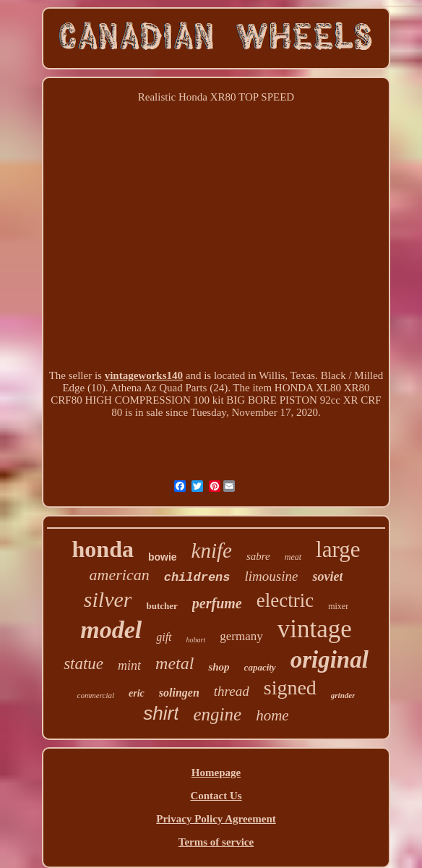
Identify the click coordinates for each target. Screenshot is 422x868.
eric (137, 693)
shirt (161, 713)
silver (108, 599)
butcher (162, 606)
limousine (272, 576)
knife (212, 550)
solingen (179, 693)
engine (217, 714)
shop (219, 667)
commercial (96, 695)
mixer (338, 606)
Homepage (216, 773)
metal (175, 663)
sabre (258, 556)
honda (103, 549)
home (272, 715)
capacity (260, 667)
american (120, 575)
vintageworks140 (144, 375)
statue (83, 664)
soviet (327, 576)
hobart (196, 640)
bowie (163, 557)
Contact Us (216, 796)
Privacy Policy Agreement (216, 819)
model (111, 630)
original (330, 660)
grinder (343, 695)
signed (290, 688)
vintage (315, 629)
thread (232, 691)
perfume (217, 603)
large (338, 549)
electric (285, 600)
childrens (197, 578)
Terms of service (216, 842)
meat (293, 557)
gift (164, 637)
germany (241, 636)
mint (129, 665)
